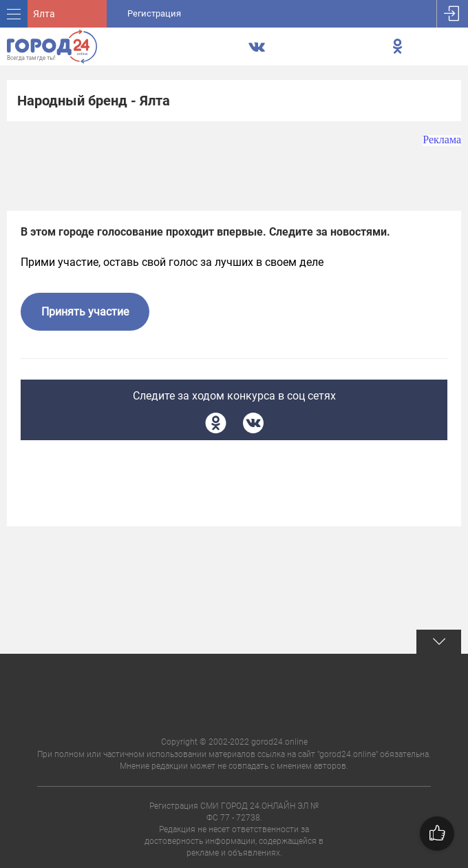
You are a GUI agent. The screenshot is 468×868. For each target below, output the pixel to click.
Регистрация (154, 13)
